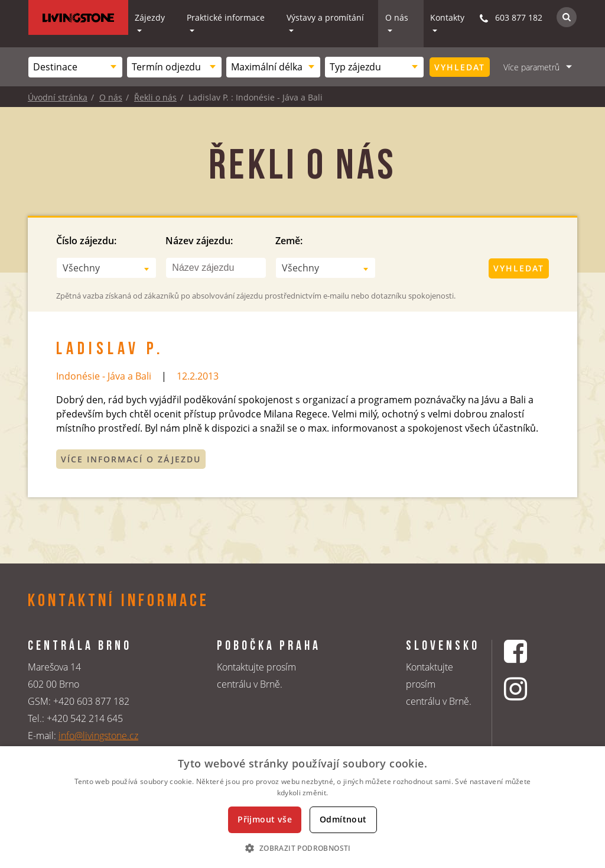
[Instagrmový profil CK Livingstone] (530, 689)
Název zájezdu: (199, 241)
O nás (397, 17)
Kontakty (447, 17)
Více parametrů (531, 67)
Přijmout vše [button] (265, 819)
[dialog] (302, 807)
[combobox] (75, 67)
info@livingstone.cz (98, 736)
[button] (302, 848)
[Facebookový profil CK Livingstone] (530, 651)
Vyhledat (460, 67)
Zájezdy (150, 17)
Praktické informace (226, 17)
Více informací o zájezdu (131, 459)
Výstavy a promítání (325, 17)
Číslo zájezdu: (86, 241)
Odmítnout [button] (343, 819)
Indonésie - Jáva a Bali (104, 376)
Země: (289, 241)
